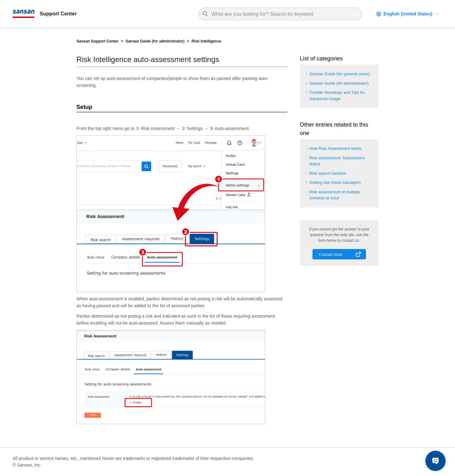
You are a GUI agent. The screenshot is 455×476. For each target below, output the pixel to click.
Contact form (330, 255)
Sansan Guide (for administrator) (155, 41)
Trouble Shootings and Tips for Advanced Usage (337, 96)
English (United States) (408, 14)
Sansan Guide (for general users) (340, 74)
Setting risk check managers (335, 182)
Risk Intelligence (207, 41)
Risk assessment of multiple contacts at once (335, 195)
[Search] (284, 14)
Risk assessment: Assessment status (337, 161)
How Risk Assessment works (335, 148)
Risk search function (328, 173)
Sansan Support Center (97, 41)
